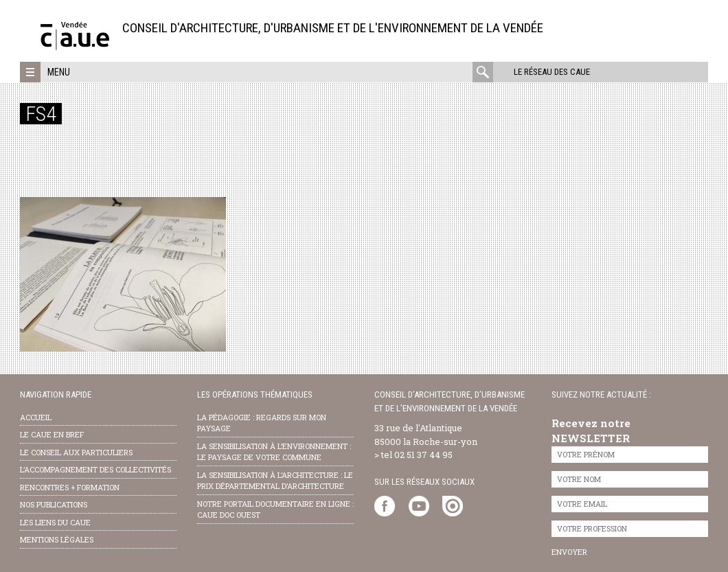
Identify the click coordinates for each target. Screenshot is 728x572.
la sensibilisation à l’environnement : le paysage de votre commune (274, 452)
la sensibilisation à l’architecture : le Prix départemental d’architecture (275, 481)
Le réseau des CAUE (552, 72)
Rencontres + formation (70, 487)
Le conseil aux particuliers (76, 452)
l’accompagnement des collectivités (95, 469)
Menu (59, 72)
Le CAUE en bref (52, 434)
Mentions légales (57, 539)
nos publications (54, 504)
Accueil (36, 417)
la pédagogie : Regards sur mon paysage (262, 423)
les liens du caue (55, 522)
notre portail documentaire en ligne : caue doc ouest (275, 510)
